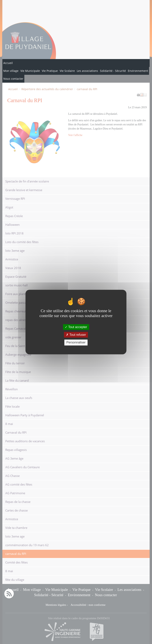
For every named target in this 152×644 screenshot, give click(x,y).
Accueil (8, 63)
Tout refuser (76, 335)
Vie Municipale (30, 71)
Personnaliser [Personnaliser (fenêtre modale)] (76, 343)
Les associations (87, 71)
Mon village (11, 71)
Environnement (138, 71)
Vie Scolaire (67, 71)
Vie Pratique (50, 71)
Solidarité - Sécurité (113, 71)
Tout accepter (76, 327)
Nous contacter (13, 79)
